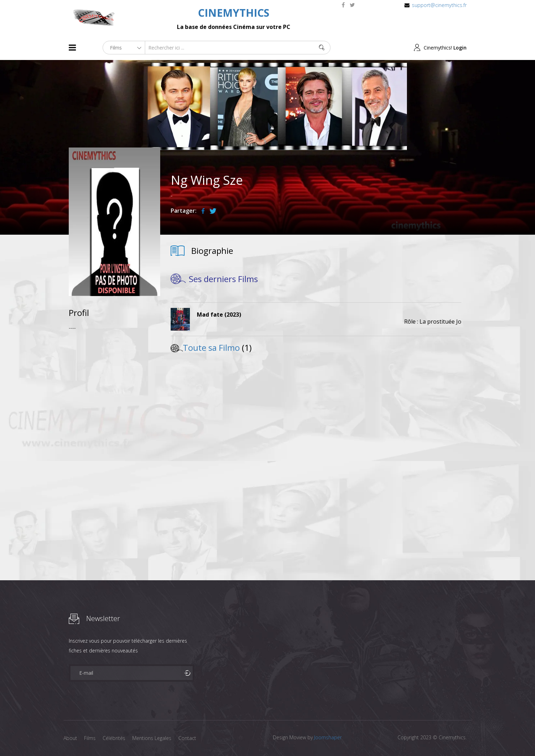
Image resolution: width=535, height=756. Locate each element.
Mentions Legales (152, 738)
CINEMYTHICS (234, 13)
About (70, 738)
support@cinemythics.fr (439, 5)
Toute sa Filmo (211, 347)
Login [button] (460, 48)
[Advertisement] (115, 441)
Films (90, 738)
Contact (187, 738)
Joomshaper (328, 737)
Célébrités (114, 738)
